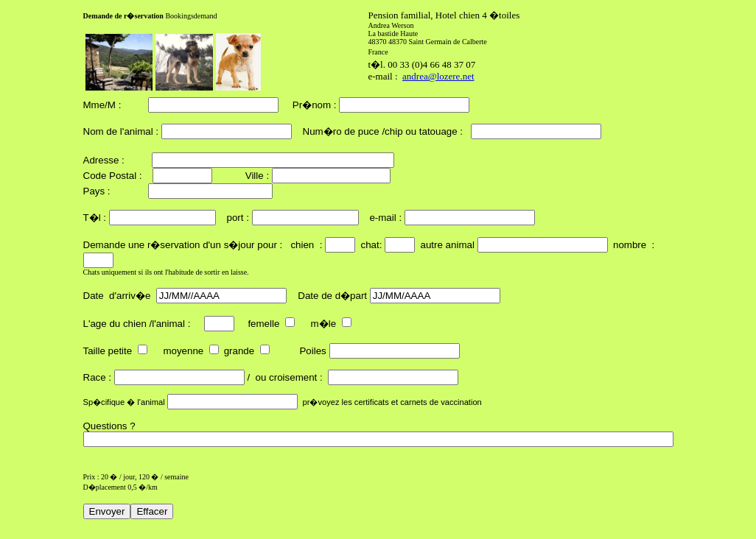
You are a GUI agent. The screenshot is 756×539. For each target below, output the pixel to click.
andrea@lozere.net (438, 76)
